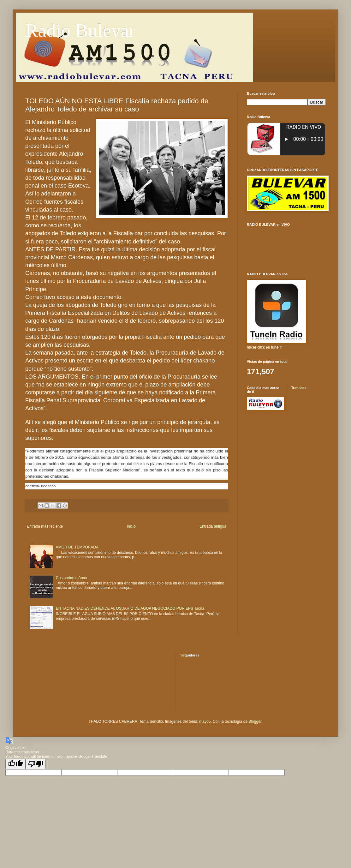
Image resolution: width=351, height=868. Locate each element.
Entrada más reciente (45, 526)
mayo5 (205, 721)
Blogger (255, 721)
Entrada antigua (213, 526)
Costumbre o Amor (72, 578)
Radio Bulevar (80, 30)
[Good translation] (15, 764)
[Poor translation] (36, 764)
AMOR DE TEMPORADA (77, 547)
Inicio (131, 526)
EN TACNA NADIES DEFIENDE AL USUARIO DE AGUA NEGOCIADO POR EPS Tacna (130, 608)
